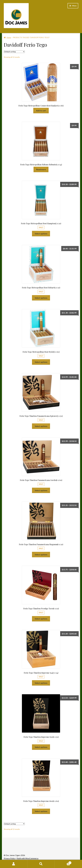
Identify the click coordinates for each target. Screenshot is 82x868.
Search (41, 864)
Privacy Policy (10, 858)
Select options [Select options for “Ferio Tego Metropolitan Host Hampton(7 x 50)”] (41, 234)
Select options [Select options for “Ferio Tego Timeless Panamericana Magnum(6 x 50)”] (41, 554)
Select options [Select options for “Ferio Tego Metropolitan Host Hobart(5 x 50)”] (41, 298)
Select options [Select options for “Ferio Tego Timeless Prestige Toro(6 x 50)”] (41, 619)
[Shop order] (14, 52)
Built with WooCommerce (28, 858)
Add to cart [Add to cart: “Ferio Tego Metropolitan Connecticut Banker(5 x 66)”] (41, 110)
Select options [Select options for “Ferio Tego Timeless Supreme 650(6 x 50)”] (41, 747)
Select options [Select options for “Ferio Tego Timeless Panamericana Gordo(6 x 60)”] (41, 490)
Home (9, 37)
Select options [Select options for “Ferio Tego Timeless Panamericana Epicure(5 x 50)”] (41, 426)
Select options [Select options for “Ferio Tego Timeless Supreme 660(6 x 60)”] (41, 811)
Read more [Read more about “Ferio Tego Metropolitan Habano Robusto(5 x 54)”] (41, 169)
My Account (14, 864)
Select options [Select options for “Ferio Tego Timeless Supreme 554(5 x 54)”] (41, 683)
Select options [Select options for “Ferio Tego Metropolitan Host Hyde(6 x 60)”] (41, 362)
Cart (63, 862)
